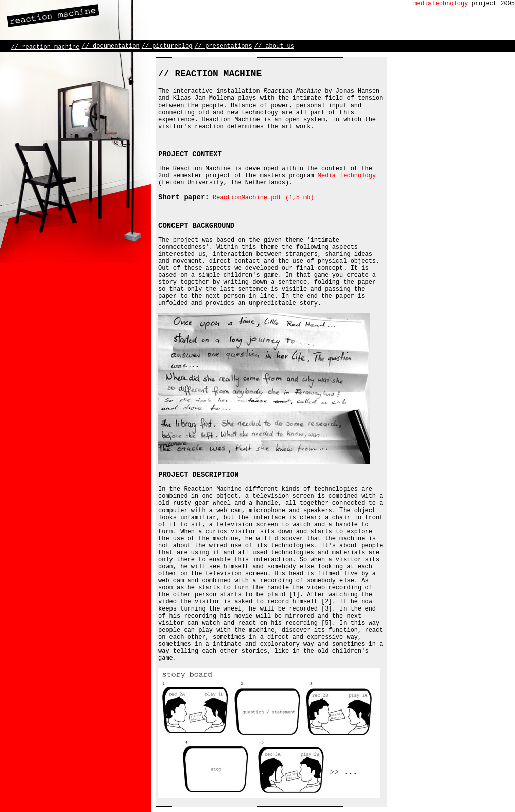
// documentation (110, 46)
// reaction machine (46, 47)
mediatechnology (441, 4)
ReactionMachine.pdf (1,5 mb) (264, 198)
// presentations (224, 46)
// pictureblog (167, 46)
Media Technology (347, 176)
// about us (274, 46)
